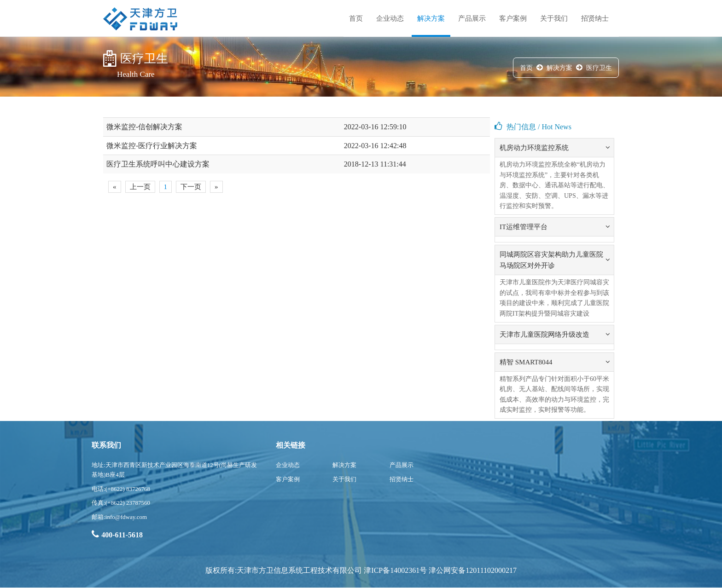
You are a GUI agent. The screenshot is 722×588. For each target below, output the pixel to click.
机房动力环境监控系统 (534, 148)
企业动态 (390, 18)
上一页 (140, 187)
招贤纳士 (595, 18)
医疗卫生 (599, 68)
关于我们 (554, 18)
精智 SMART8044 (526, 362)
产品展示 (472, 18)
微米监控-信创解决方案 (144, 127)
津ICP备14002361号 (395, 570)
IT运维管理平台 (524, 227)
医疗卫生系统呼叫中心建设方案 (158, 164)
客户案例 (513, 18)
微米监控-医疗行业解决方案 (152, 146)
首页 (356, 18)
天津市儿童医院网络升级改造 (544, 334)
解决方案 (431, 18)
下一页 (191, 187)
